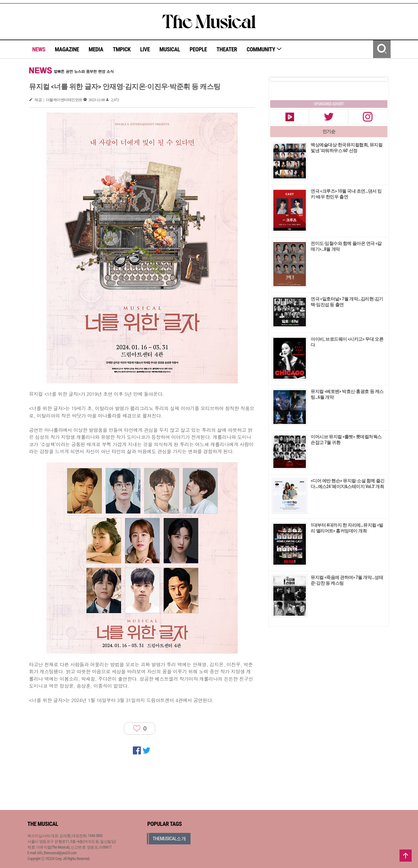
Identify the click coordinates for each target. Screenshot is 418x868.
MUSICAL (170, 49)
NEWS (39, 49)
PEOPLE (198, 49)
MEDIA (96, 49)
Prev (280, 79)
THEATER (227, 49)
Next (378, 79)
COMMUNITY (264, 49)
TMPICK (122, 49)
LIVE (145, 49)
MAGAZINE (67, 49)
